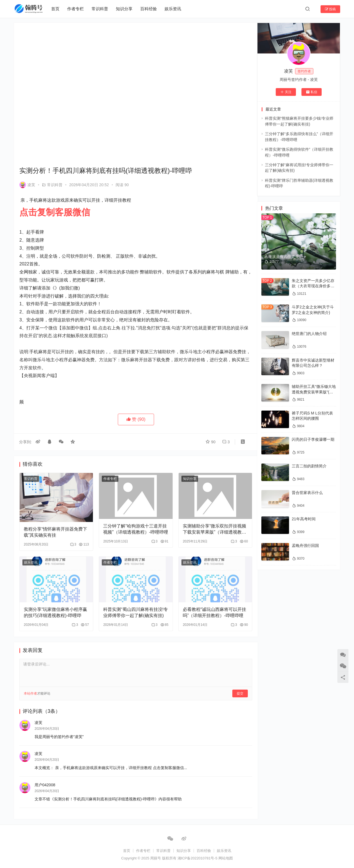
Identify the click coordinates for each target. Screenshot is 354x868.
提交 (234, 687)
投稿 (330, 9)
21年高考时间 (304, 519)
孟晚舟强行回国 (305, 546)
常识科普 (100, 9)
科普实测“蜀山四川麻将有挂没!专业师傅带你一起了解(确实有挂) (131, 607)
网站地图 (226, 855)
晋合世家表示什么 (307, 493)
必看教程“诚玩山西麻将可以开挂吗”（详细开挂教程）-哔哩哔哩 (209, 607)
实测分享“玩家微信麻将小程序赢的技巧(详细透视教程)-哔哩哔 (55, 606)
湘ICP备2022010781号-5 (198, 855)
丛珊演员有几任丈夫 (282, 257)
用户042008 (45, 779)
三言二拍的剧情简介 (309, 466)
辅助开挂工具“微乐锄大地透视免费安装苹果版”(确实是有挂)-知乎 (314, 392)
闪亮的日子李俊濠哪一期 (313, 439)
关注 (286, 92)
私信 (312, 92)
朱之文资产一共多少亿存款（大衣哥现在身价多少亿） (313, 286)
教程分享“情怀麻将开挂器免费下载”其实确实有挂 (53, 527)
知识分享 (124, 9)
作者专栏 (76, 9)
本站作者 (30, 687)
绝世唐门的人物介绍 (309, 334)
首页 (56, 9)
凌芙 (27, 181)
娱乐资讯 (173, 9)
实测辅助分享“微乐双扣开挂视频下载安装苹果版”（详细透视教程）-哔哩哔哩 (208, 524)
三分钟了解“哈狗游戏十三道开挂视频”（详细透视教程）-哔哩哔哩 (132, 524)
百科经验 (149, 9)
